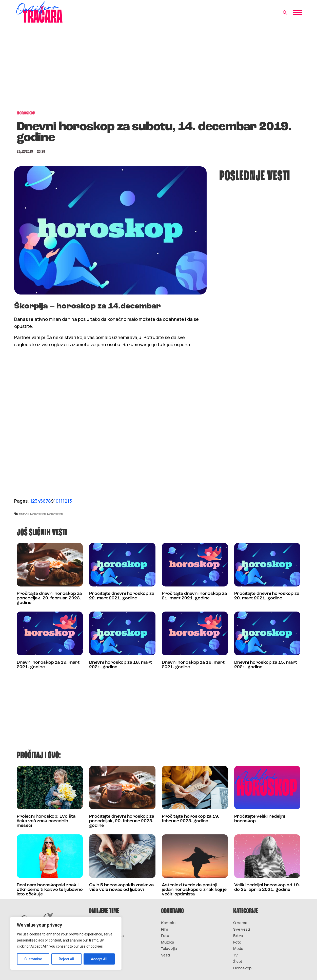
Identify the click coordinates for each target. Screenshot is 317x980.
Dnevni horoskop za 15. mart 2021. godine (266, 665)
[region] (66, 943)
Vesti (165, 956)
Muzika (168, 943)
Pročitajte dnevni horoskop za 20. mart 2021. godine (267, 596)
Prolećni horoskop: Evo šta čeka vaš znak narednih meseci (46, 821)
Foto (165, 936)
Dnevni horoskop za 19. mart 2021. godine (48, 665)
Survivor (97, 923)
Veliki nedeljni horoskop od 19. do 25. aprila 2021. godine (267, 887)
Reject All (67, 959)
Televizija (169, 949)
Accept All (99, 959)
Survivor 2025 (102, 930)
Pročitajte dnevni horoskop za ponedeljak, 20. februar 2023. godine (49, 598)
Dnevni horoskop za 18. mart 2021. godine (121, 665)
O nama (240, 923)
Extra (238, 936)
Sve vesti (242, 930)
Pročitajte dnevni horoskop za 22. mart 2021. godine (122, 596)
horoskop (55, 514)
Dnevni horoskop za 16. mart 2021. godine (193, 665)
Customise (33, 959)
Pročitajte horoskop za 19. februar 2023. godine (191, 819)
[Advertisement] (158, 69)
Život (238, 962)
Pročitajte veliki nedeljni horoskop (260, 819)
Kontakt (169, 923)
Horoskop (242, 968)
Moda (238, 949)
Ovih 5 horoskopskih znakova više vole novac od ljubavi (121, 887)
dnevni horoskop (32, 514)
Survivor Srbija (103, 943)
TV (235, 956)
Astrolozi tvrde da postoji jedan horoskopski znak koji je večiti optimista (194, 890)
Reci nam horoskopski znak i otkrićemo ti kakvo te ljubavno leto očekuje (50, 890)
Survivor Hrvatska (106, 936)
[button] (285, 13)
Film (165, 930)
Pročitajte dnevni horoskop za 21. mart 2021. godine (194, 596)
